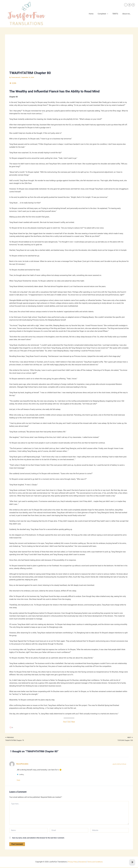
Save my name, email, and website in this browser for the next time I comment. (38, 839)
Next (74, 722)
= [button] (133, 5)
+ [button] (129, 5)
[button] (109, 14)
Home (94, 14)
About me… (127, 14)
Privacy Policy (72, 863)
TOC (69, 722)
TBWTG (116, 14)
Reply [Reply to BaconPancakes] (20, 781)
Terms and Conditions (96, 863)
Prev (64, 722)
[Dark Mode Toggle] (132, 862)
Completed (105, 14)
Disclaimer (82, 863)
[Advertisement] (69, 55)
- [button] (126, 5)
